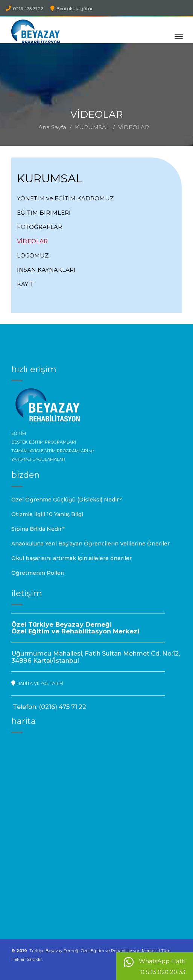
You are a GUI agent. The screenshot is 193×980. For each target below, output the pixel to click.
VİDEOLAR (32, 241)
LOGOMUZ (33, 255)
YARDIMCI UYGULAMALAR (38, 459)
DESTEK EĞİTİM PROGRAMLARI (44, 442)
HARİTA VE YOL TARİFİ (37, 683)
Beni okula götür (72, 8)
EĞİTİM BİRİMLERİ (44, 213)
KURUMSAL (92, 127)
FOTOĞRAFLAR (40, 227)
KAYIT (25, 284)
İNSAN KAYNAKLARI (46, 270)
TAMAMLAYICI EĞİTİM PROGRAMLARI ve (52, 451)
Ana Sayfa (52, 127)
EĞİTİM (19, 433)
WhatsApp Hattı (155, 966)
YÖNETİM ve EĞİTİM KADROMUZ (65, 198)
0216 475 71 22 (24, 8)
